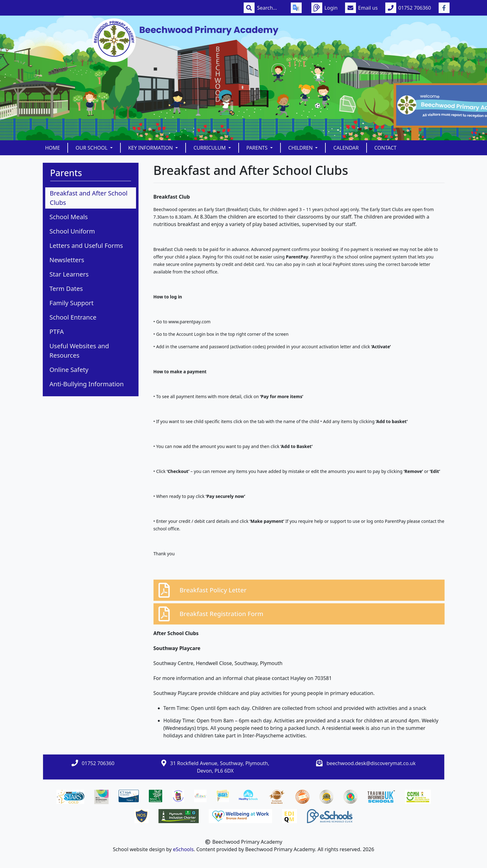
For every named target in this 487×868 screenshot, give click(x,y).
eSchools (183, 849)
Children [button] (301, 148)
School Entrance (73, 317)
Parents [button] (258, 148)
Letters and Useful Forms (86, 246)
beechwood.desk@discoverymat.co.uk (371, 763)
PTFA (57, 332)
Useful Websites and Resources (79, 351)
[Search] (270, 8)
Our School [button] (92, 148)
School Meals (69, 217)
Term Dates (66, 289)
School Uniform (72, 231)
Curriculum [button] (210, 148)
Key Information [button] (151, 148)
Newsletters (67, 260)
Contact (385, 148)
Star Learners (69, 274)
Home (53, 148)
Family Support (72, 303)
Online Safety (69, 370)
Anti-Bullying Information (87, 384)
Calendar (346, 148)
